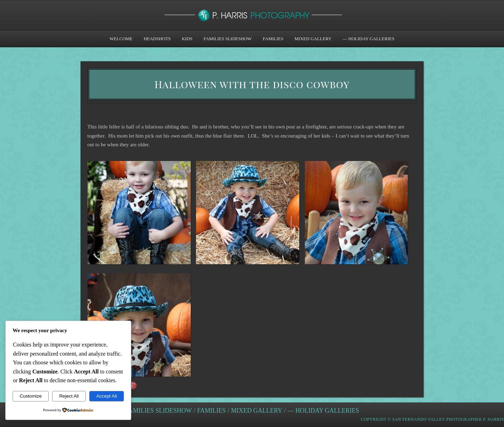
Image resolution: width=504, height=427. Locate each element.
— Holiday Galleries (369, 39)
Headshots (157, 39)
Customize (31, 396)
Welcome (121, 39)
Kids (187, 39)
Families (273, 39)
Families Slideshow (228, 39)
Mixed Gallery (313, 39)
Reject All (69, 396)
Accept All (107, 396)
